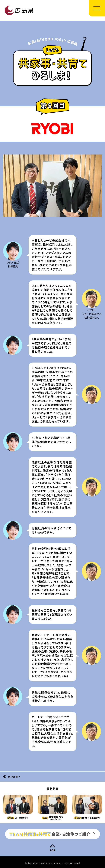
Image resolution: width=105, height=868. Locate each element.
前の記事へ (15, 777)
